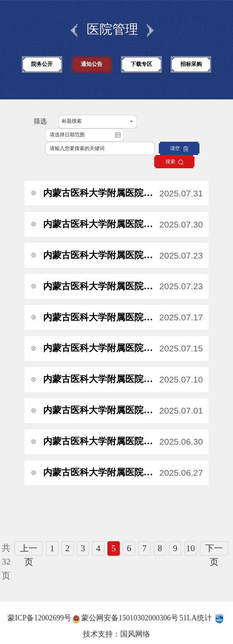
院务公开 (42, 64)
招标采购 (191, 64)
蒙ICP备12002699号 (39, 618)
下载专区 (141, 64)
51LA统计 (196, 618)
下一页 (214, 550)
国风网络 (135, 634)
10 (191, 548)
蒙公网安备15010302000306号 (130, 618)
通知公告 (92, 64)
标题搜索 (72, 121)
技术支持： (102, 634)
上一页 (29, 550)
